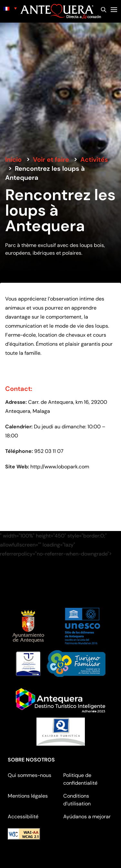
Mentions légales (28, 796)
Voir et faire (51, 159)
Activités (94, 159)
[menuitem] (10, 8)
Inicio (13, 159)
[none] (10, 8)
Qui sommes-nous (30, 775)
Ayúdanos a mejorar (87, 817)
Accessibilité (23, 817)
